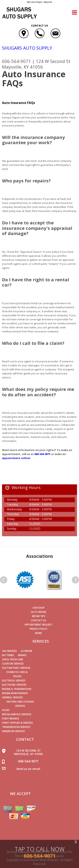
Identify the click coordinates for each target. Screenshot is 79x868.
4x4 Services (9, 651)
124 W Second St (53, 61)
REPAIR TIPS (39, 616)
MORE (38, 633)
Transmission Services (16, 727)
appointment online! (16, 458)
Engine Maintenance (15, 693)
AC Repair (27, 651)
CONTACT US (38, 620)
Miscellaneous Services (17, 714)
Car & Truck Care (13, 659)
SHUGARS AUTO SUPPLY (27, 48)
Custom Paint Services (16, 668)
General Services (12, 697)
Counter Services (13, 664)
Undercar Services (13, 731)
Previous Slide (4, 580)
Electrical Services (14, 681)
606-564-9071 (16, 61)
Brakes (22, 655)
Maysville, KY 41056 (23, 67)
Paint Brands (11, 719)
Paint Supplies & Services (17, 723)
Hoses (6, 710)
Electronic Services (14, 685)
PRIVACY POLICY (38, 629)
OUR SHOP (39, 608)
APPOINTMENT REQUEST (39, 625)
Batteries (8, 655)
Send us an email (28, 769)
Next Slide (75, 580)
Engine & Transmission (17, 689)
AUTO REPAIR (38, 612)
